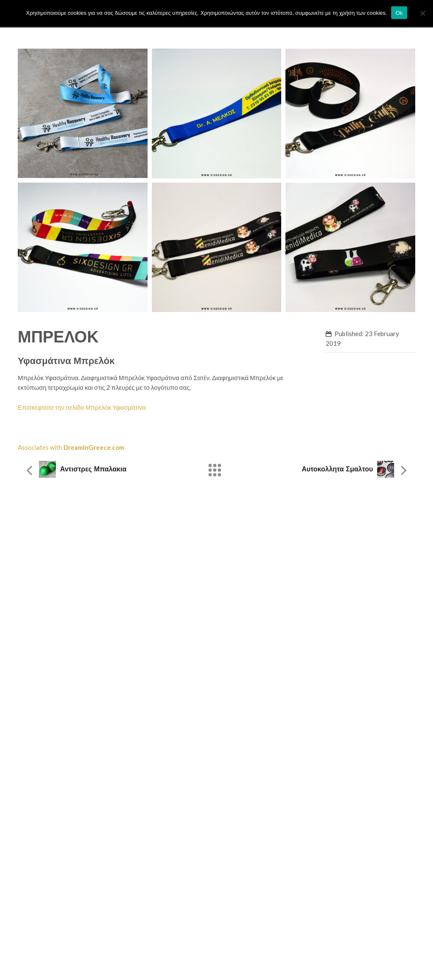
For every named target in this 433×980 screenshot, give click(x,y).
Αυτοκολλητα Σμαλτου (337, 469)
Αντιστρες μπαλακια (93, 469)
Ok (399, 13)
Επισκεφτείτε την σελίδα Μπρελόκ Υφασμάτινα (82, 407)
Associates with (71, 447)
